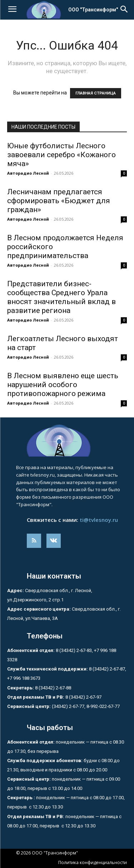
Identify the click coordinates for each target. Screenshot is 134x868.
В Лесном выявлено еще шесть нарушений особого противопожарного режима (63, 385)
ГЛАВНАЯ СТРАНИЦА (96, 93)
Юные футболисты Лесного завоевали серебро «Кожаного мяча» (61, 155)
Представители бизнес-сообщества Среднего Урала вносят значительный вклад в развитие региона (61, 297)
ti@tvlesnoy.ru (99, 520)
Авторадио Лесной (28, 173)
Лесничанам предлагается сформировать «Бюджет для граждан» (59, 201)
